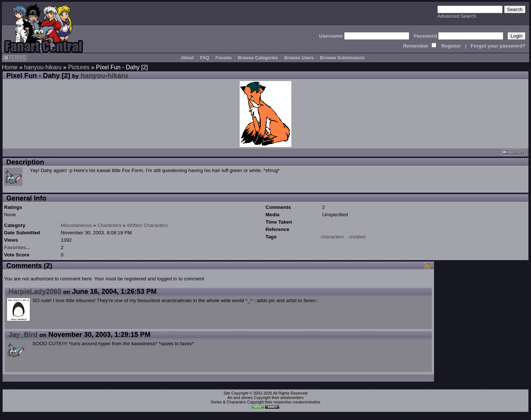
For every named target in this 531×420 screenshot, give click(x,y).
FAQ (204, 58)
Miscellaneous (76, 225)
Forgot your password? (498, 46)
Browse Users (299, 58)
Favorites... (17, 247)
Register (451, 46)
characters (332, 237)
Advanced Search (457, 16)
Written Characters (147, 225)
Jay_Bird (23, 334)
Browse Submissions (342, 58)
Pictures (79, 67)
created (357, 237)
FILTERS (15, 58)
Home (10, 67)
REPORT (513, 152)
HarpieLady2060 (35, 291)
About (188, 58)
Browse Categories (258, 58)
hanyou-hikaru (43, 67)
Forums (223, 58)
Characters (109, 225)
